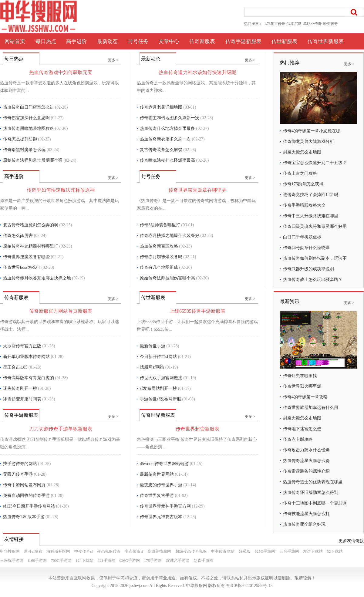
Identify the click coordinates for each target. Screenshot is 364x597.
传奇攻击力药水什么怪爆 (306, 450)
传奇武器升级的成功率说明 (308, 269)
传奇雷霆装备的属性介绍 (306, 471)
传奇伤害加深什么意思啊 (26, 118)
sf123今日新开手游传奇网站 (29, 506)
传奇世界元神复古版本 (161, 517)
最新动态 (107, 41)
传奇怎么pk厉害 (18, 236)
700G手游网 (61, 560)
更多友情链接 (351, 541)
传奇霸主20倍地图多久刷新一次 (170, 118)
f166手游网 (37, 560)
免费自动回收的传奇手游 (26, 496)
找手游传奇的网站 (20, 464)
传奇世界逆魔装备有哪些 (26, 257)
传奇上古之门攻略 (300, 173)
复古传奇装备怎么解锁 (161, 150)
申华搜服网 (10, 551)
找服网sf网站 (152, 367)
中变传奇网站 (223, 551)
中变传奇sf (84, 551)
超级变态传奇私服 (191, 551)
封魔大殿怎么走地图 (302, 152)
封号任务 (138, 41)
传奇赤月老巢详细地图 (161, 107)
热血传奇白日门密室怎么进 (29, 107)
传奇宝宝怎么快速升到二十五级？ (315, 163)
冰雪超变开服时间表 (22, 399)
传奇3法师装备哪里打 (160, 225)
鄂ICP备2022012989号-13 (249, 586)
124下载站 (84, 560)
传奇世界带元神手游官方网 (165, 506)
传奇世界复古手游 (157, 496)
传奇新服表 (202, 41)
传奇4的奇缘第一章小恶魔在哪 (312, 131)
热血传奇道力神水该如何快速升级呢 (197, 72)
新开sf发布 (33, 551)
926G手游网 (130, 560)
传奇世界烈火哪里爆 (302, 386)
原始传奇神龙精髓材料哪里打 (31, 246)
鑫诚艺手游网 (178, 560)
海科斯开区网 (58, 551)
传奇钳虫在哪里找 (300, 376)
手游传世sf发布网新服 (160, 399)
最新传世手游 (153, 346)
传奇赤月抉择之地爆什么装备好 (170, 236)
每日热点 (46, 41)
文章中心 (169, 41)
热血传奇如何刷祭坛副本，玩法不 (315, 258)
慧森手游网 (203, 560)
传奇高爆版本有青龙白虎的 (29, 378)
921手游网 (106, 560)
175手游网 (153, 560)
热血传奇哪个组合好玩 (304, 524)
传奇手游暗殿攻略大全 (304, 205)
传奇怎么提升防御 (20, 139)
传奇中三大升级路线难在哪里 (311, 216)
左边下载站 (313, 551)
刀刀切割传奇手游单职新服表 (61, 429)
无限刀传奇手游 (18, 474)
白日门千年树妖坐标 (302, 237)
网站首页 (15, 41)
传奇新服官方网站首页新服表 (61, 311)
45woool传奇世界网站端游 (164, 464)
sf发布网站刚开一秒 (158, 388)
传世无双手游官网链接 (161, 378)
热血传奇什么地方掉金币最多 (167, 128)
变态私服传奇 (109, 551)
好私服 (245, 551)
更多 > (113, 60)
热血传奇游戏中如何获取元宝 (61, 72)
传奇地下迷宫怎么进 (302, 429)
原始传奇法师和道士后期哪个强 (33, 160)
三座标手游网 (12, 560)
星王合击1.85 (15, 367)
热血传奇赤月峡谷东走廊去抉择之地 (37, 278)
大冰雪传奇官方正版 (22, 346)
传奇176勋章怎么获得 (303, 184)
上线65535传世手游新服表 (197, 311)
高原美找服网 (159, 551)
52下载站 (335, 551)
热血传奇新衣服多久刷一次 (165, 139)
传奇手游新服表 (243, 41)
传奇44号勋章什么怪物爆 (306, 248)
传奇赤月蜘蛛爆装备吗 (161, 257)
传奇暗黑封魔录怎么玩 (24, 150)
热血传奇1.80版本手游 (24, 517)
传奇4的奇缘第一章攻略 (305, 397)
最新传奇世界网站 (157, 474)
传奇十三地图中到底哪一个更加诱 (315, 503)
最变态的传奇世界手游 (161, 485)
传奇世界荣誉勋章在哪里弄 (197, 190)
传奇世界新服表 (326, 41)
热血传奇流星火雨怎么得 (306, 461)
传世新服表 (284, 41)
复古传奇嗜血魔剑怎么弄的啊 (31, 225)
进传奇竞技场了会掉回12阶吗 (311, 195)
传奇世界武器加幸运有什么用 (311, 408)
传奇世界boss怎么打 (22, 267)
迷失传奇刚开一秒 (20, 388)
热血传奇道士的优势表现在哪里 (313, 482)
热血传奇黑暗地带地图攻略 (29, 128)
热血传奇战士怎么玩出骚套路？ (313, 280)
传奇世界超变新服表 (197, 429)
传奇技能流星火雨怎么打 (306, 514)
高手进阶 (76, 41)
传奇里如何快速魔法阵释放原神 (61, 190)
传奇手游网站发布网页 (24, 485)
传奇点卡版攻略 (298, 439)
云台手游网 (289, 551)
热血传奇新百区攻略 (159, 246)
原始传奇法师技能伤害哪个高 (167, 278)
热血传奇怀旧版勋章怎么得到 (311, 492)
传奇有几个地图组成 (159, 267)
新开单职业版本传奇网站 (26, 357)
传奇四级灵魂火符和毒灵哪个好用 (315, 226)
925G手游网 (265, 551)
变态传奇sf (134, 551)
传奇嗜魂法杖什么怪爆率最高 (167, 160)
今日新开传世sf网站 (158, 357)
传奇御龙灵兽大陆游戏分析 (308, 142)
